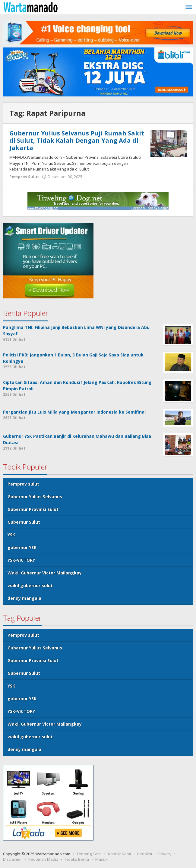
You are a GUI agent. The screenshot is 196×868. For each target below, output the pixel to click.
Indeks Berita (77, 859)
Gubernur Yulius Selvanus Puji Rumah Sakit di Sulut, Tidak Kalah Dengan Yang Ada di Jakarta (77, 140)
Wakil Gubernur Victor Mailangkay (45, 573)
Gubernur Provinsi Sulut (33, 509)
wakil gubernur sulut (30, 585)
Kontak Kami (119, 854)
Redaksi (145, 854)
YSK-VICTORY (21, 560)
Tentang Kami (89, 854)
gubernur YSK (22, 547)
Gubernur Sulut (24, 522)
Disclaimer (13, 859)
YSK (11, 535)
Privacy (165, 854)
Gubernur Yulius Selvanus (35, 497)
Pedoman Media (43, 859)
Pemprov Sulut (24, 177)
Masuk (101, 859)
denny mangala (24, 598)
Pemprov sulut (23, 484)
